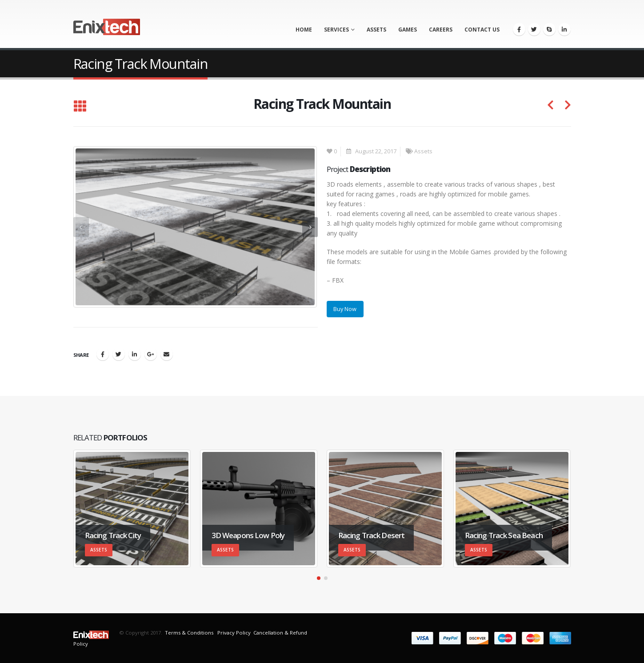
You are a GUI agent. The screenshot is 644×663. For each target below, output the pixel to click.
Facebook (103, 354)
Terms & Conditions (189, 633)
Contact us (482, 30)
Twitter (119, 354)
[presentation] (81, 227)
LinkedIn (135, 354)
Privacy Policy (233, 633)
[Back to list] (80, 107)
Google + (151, 354)
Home (304, 30)
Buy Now (345, 309)
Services (336, 30)
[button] (319, 578)
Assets (376, 30)
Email (167, 354)
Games (408, 30)
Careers (441, 30)
